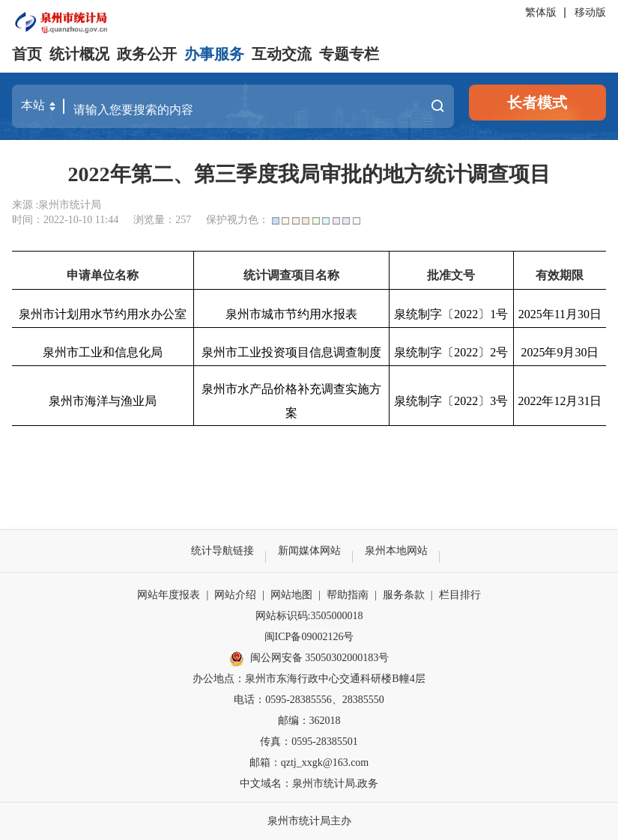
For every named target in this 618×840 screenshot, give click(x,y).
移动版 (590, 12)
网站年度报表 (169, 595)
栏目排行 (460, 595)
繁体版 (541, 12)
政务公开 (147, 54)
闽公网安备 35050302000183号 (309, 659)
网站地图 (291, 595)
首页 (27, 54)
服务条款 (404, 595)
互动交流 (282, 54)
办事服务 (214, 54)
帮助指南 (348, 595)
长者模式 (537, 103)
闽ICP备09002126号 (309, 637)
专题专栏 (349, 54)
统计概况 (79, 54)
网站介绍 (235, 595)
